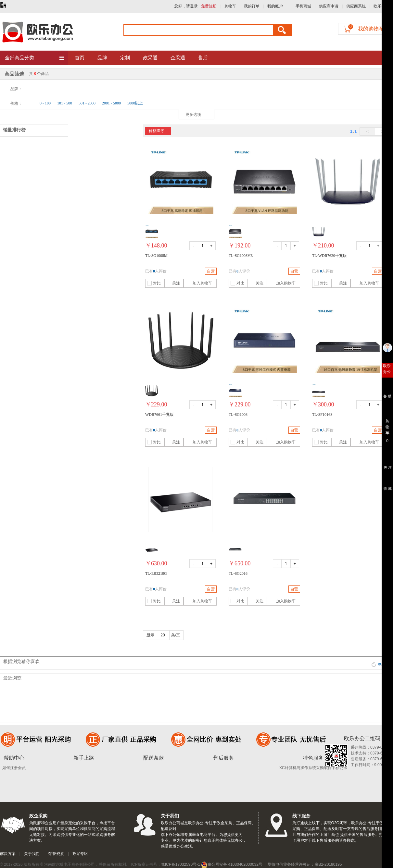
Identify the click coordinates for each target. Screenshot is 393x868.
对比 (154, 283)
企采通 (178, 58)
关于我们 (32, 854)
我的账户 (275, 6)
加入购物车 (199, 283)
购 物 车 (387, 425)
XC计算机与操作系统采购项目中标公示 (313, 768)
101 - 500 (65, 103)
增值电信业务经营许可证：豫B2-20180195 (305, 864)
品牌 (102, 58)
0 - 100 (45, 103)
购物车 (230, 6)
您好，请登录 (186, 6)
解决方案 (8, 854)
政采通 (150, 58)
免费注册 (209, 6)
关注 (173, 283)
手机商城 (303, 6)
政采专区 (80, 854)
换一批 (380, 664)
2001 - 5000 (111, 103)
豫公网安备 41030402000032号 (232, 864)
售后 (203, 58)
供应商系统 (356, 6)
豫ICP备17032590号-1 (181, 864)
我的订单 (252, 6)
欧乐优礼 (381, 6)
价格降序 (157, 131)
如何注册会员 (14, 768)
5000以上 (135, 103)
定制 (125, 58)
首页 (80, 58)
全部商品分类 (35, 58)
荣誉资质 (56, 854)
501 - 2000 (87, 103)
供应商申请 (329, 6)
